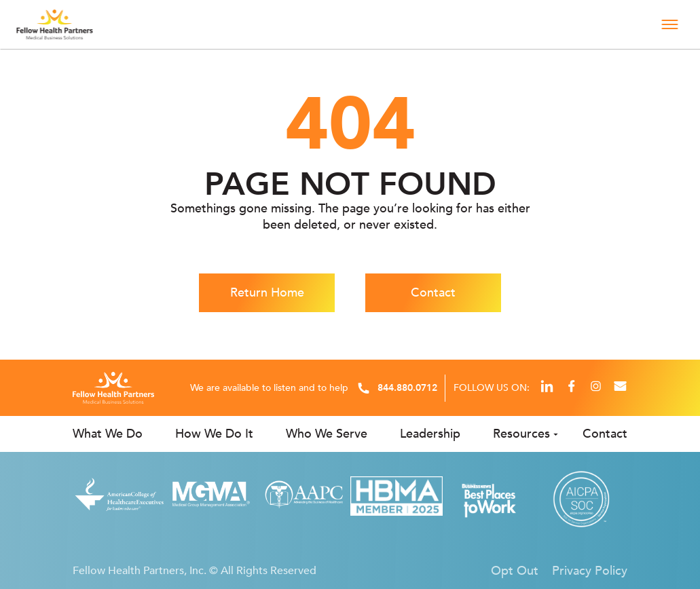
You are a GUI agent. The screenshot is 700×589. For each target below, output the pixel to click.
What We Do (108, 434)
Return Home (267, 293)
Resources (521, 434)
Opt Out (515, 571)
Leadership (430, 434)
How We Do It (214, 434)
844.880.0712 (407, 388)
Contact (433, 293)
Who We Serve (327, 434)
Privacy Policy (590, 571)
